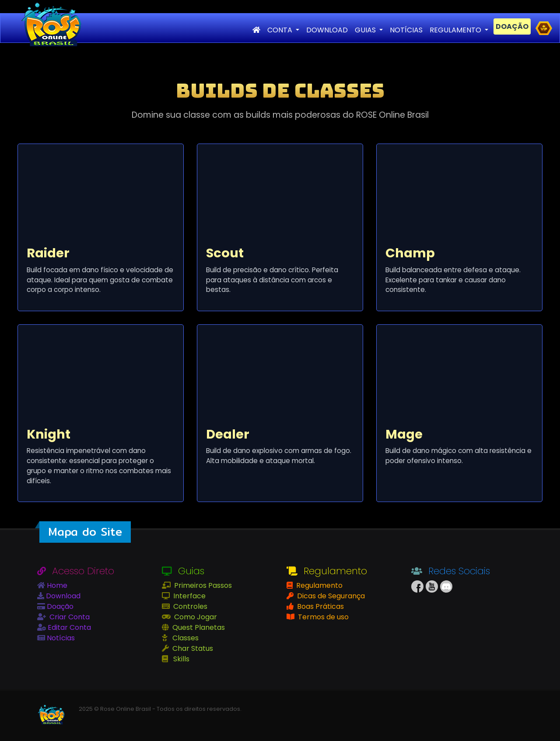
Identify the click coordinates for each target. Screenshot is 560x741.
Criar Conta (69, 617)
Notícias (60, 638)
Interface (189, 596)
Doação (59, 606)
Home (56, 585)
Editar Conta (68, 627)
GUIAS (366, 30)
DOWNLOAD (327, 30)
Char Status (192, 648)
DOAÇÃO (512, 26)
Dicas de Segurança (330, 596)
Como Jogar (195, 617)
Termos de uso (322, 617)
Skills (180, 659)
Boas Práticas (320, 606)
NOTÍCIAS (406, 30)
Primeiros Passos (202, 585)
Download (62, 596)
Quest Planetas (198, 627)
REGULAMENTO (456, 30)
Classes (185, 638)
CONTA (281, 30)
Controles (189, 606)
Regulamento (318, 585)
